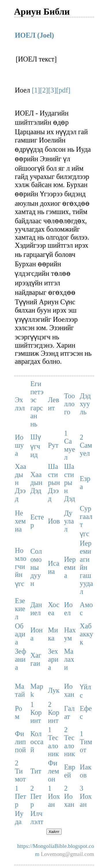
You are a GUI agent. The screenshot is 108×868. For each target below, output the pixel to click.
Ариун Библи (42, 11)
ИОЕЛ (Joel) (34, 35)
